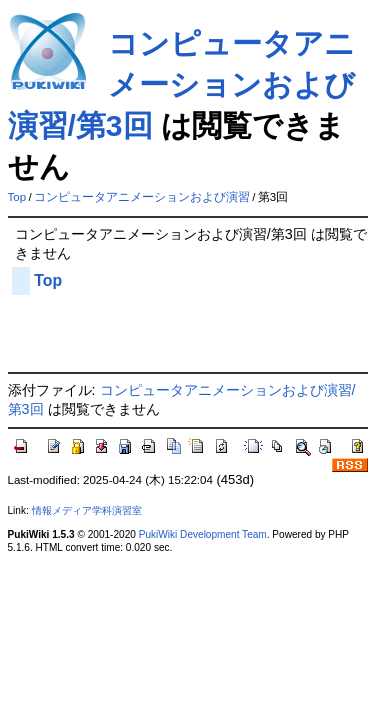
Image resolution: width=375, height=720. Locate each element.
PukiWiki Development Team (203, 534)
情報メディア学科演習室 (87, 510)
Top (17, 197)
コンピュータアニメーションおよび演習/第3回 (181, 84)
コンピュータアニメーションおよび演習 (142, 197)
